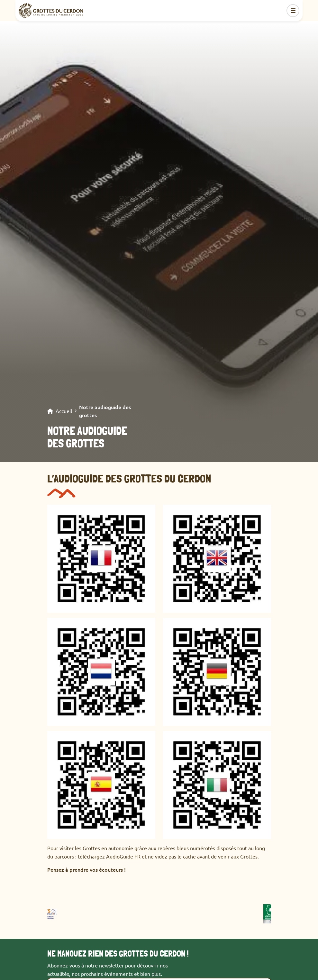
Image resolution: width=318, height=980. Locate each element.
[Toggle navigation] (293, 11)
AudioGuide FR (123, 856)
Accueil (64, 411)
